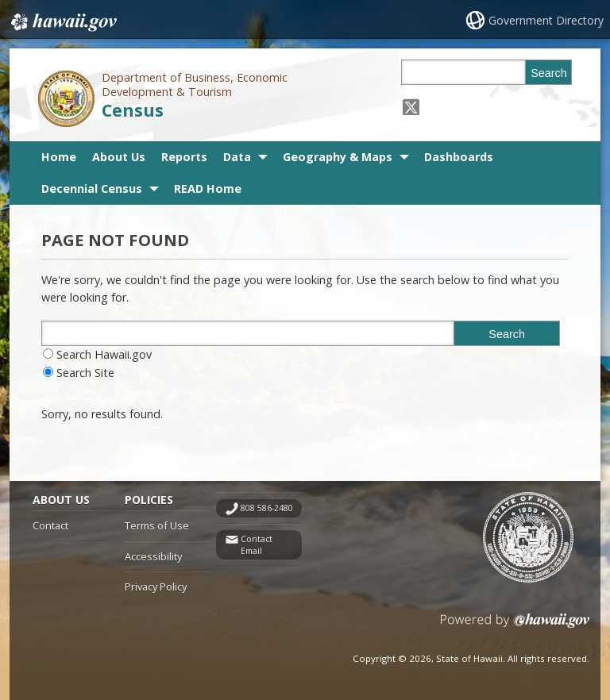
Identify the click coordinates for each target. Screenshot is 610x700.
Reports (184, 157)
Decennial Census (92, 188)
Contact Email (257, 545)
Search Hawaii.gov (104, 354)
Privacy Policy (156, 587)
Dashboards (459, 157)
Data (237, 157)
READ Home (208, 188)
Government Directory (546, 20)
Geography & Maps (338, 157)
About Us (119, 157)
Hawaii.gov (62, 21)
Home (59, 157)
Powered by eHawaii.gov (515, 627)
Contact (50, 525)
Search (549, 73)
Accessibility (153, 556)
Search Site (85, 373)
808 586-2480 (267, 508)
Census (133, 110)
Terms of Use (157, 525)
